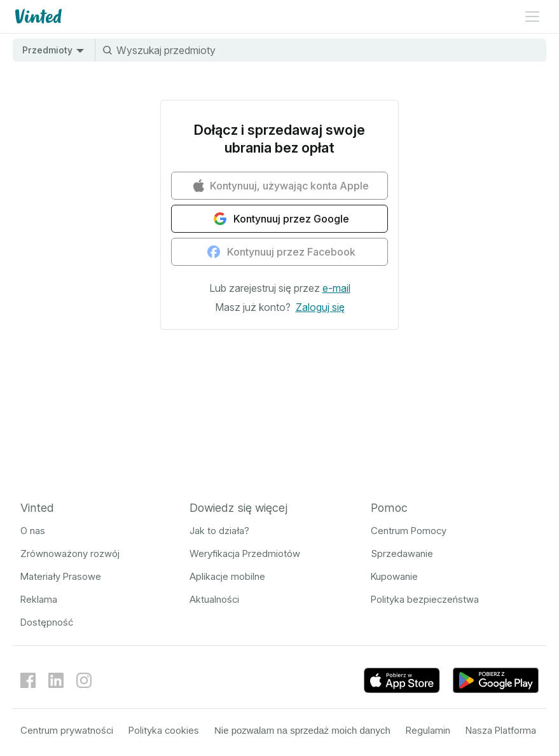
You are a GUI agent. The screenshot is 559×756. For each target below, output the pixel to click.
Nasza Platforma (501, 730)
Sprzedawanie (402, 553)
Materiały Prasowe (61, 576)
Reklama (39, 599)
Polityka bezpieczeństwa (425, 599)
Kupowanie (394, 576)
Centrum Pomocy (409, 531)
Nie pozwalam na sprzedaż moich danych (302, 730)
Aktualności (214, 599)
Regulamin (428, 730)
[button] (336, 288)
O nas (33, 531)
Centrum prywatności (67, 730)
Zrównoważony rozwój (70, 553)
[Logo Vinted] (37, 17)
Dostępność (47, 622)
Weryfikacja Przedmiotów (245, 553)
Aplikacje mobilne (227, 576)
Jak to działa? (219, 531)
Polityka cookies (164, 730)
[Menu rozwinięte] (532, 17)
